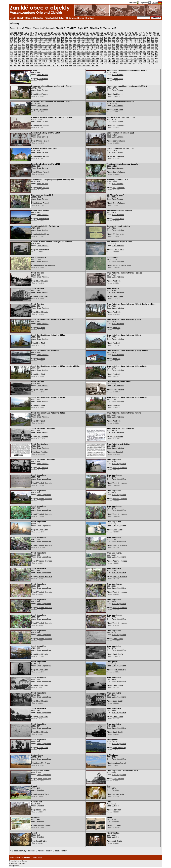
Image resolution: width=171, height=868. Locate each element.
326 (133, 49)
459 (59, 59)
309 (66, 49)
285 (121, 47)
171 (121, 40)
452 (31, 59)
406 (149, 54)
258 (16, 47)
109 (27, 38)
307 (59, 49)
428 (86, 56)
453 (35, 59)
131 (113, 38)
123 (82, 38)
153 (51, 40)
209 (121, 42)
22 (74, 33)
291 (145, 47)
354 (94, 52)
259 (20, 47)
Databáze (39, 18)
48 (147, 33)
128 (102, 38)
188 (39, 42)
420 (55, 56)
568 (39, 66)
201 (90, 42)
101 (147, 35)
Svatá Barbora (42, 75)
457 (51, 59)
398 (117, 54)
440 (133, 56)
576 (70, 66)
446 (156, 56)
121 (74, 38)
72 (64, 35)
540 (78, 63)
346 (63, 52)
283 (113, 47)
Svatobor (40, 790)
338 (31, 52)
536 (63, 63)
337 (27, 52)
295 (12, 49)
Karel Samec (42, 79)
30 (97, 33)
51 (155, 33)
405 (145, 54)
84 (98, 35)
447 (12, 59)
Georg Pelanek (43, 125)
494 (47, 61)
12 (46, 33)
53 (11, 35)
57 (22, 35)
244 (109, 45)
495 (51, 61)
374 (23, 54)
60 (31, 35)
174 (133, 40)
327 (137, 49)
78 (81, 35)
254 (149, 45)
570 (47, 66)
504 (86, 61)
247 (121, 45)
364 (133, 52)
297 (20, 49)
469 (98, 59)
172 (125, 40)
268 (55, 47)
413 (27, 56)
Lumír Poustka (118, 390)
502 (78, 61)
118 (63, 38)
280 (102, 47)
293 (153, 47)
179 (153, 40)
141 (153, 38)
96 (131, 35)
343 (51, 52)
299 (27, 49)
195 (66, 42)
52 (158, 33)
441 (137, 56)
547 (106, 63)
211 (129, 42)
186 (31, 42)
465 (82, 59)
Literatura (72, 18)
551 (121, 63)
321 (113, 49)
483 (153, 59)
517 (137, 61)
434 (109, 56)
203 (98, 42)
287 (129, 47)
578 (78, 66)
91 (117, 35)
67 (50, 35)
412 (23, 56)
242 (102, 45)
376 (31, 54)
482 (149, 59)
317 (98, 49)
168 (109, 40)
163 (90, 40)
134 (125, 38)
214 (141, 42)
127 (98, 38)
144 (16, 40)
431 (98, 56)
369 (153, 52)
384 (63, 54)
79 (84, 35)
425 (74, 56)
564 (23, 66)
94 (126, 35)
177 (145, 40)
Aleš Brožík (42, 841)
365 (137, 52)
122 (78, 38)
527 (27, 63)
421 (59, 56)
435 (113, 56)
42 (130, 33)
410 (16, 56)
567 (35, 66)
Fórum (81, 18)
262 (31, 47)
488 (23, 61)
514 (125, 61)
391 (90, 54)
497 (59, 61)
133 (121, 38)
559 (153, 63)
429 (90, 56)
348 (70, 52)
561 (12, 66)
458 (55, 59)
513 (121, 61)
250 (133, 45)
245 (113, 45)
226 (39, 45)
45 (139, 33)
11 (44, 33)
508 (102, 61)
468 (94, 59)
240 (94, 45)
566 (31, 66)
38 (119, 33)
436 (117, 56)
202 (94, 42)
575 (66, 66)
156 (63, 40)
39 (122, 33)
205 (106, 42)
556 (141, 63)
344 (55, 52)
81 (89, 35)
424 (70, 56)
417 (43, 56)
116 (55, 38)
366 (141, 52)
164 (94, 40)
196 (70, 42)
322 (117, 49)
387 (74, 54)
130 (109, 38)
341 (43, 52)
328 (141, 49)
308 (63, 49)
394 (102, 54)
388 (78, 54)
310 (70, 49)
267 (51, 47)
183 (20, 42)
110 (31, 38)
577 (74, 66)
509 (106, 61)
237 (82, 45)
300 (31, 49)
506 (94, 61)
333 (12, 52)
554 (133, 63)
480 (141, 59)
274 (78, 47)
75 (73, 35)
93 (123, 35)
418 (47, 56)
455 (43, 59)
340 (39, 52)
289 (137, 47)
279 (98, 47)
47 (144, 33)
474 (117, 59)
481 (145, 59)
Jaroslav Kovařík (44, 825)
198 (78, 42)
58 (25, 35)
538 (70, 63)
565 (27, 66)
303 (43, 49)
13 (49, 33)
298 (23, 49)
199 (82, 42)
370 (156, 52)
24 (80, 33)
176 (141, 40)
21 (72, 33)
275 (82, 47)
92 (120, 35)
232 (63, 45)
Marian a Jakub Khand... (47, 265)
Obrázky (20, 18)
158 (70, 40)
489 (27, 61)
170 (117, 40)
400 (125, 54)
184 (23, 42)
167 (106, 40)
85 (101, 35)
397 (113, 54)
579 (82, 66)
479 (137, 59)
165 (98, 40)
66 (47, 35)
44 (136, 33)
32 (102, 33)
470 (102, 59)
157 (66, 40)
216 (149, 42)
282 (109, 47)
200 (86, 42)
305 (51, 49)
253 (145, 45)
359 (113, 52)
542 (86, 63)
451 (27, 59)
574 (63, 66)
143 (12, 40)
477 (129, 59)
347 (66, 52)
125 (90, 38)
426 (78, 56)
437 (121, 56)
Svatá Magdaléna (119, 464)
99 (140, 35)
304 (47, 49)
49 (150, 33)
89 (112, 35)
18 (63, 33)
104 (159, 35)
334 (16, 52)
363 (129, 52)
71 (61, 35)
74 (70, 35)
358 (109, 52)
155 (59, 40)
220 (16, 45)
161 (82, 40)
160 (78, 40)
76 (75, 35)
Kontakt (90, 18)
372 (16, 54)
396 (109, 54)
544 (94, 63)
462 (70, 59)
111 (35, 38)
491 (35, 61)
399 (121, 54)
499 (66, 61)
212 (133, 42)
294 (156, 47)
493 (43, 61)
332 (156, 49)
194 (63, 42)
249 (129, 45)
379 (43, 54)
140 (149, 38)
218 (156, 42)
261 (27, 47)
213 (137, 42)
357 (106, 52)
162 (86, 40)
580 (86, 66)
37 (116, 33)
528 (31, 63)
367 (145, 52)
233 (66, 45)
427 (82, 56)
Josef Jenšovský (119, 670)
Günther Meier (43, 219)
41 (127, 33)
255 (153, 45)
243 (106, 45)
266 (47, 47)
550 (117, 63)
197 (74, 42)
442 (141, 56)
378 (39, 54)
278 (94, 47)
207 (113, 42)
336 (23, 52)
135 (129, 38)
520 (149, 61)
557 (145, 63)
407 (153, 54)
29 (94, 33)
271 (66, 47)
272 (70, 47)
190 (47, 42)
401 (129, 54)
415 (35, 56)
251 (137, 45)
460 (63, 59)
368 (149, 52)
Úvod (12, 18)
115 (51, 38)
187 (35, 42)
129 (106, 38)
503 (82, 61)
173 (129, 40)
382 (55, 54)
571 (51, 66)
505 (90, 61)
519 (145, 61)
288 (133, 47)
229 (51, 45)
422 (63, 56)
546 (102, 63)
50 (153, 33)
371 (12, 54)
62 (36, 35)
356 (102, 52)
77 (78, 35)
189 (43, 42)
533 (51, 63)
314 (86, 49)
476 (125, 59)
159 (74, 40)
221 (20, 45)
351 (82, 52)
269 (59, 47)
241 (98, 45)
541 (82, 63)
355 (98, 52)
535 (59, 63)
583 (98, 66)
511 (113, 61)
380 (47, 54)
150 (39, 40)
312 (78, 49)
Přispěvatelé (51, 18)
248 (125, 45)
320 (109, 49)
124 (86, 38)
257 (12, 47)
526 (23, 63)
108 (23, 38)
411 (20, 56)
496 (55, 61)
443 (145, 56)
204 (102, 42)
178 (149, 40)
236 (78, 45)
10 (41, 33)
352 (86, 52)
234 (70, 45)
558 (149, 63)
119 (66, 38)
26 (85, 33)
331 (153, 49)
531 (43, 63)
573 (59, 66)
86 (103, 35)
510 (109, 61)
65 (45, 35)
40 (125, 33)
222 (23, 45)
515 (129, 61)
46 (141, 33)
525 (20, 63)
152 (47, 40)
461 (66, 59)
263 (35, 47)
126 (94, 38)
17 (60, 33)
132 (117, 38)
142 (156, 38)
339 (35, 52)
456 (47, 59)
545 (98, 63)
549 (113, 63)
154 (55, 40)
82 (92, 35)
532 (47, 63)
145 (20, 40)
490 (31, 61)
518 (141, 61)
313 (82, 49)
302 (39, 49)
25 (83, 33)
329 (145, 49)
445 (153, 56)
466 (86, 59)
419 (51, 56)
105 (12, 38)
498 (63, 61)
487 (20, 61)
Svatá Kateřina (43, 215)
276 (86, 47)
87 (106, 35)
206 (109, 42)
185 (27, 42)
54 (14, 35)
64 (42, 35)
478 (133, 59)
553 (129, 63)
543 (90, 63)
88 (109, 35)
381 (51, 54)
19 (66, 33)
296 (16, 49)
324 (125, 49)
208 (117, 42)
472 (109, 59)
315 (90, 49)
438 (125, 56)
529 (35, 63)
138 (141, 38)
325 (129, 49)
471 (106, 59)
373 (20, 54)
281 (106, 47)
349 (74, 52)
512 (117, 61)
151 (43, 40)
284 (117, 47)
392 (94, 54)
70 (59, 35)
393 (98, 54)
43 (133, 33)
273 (74, 47)
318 (102, 49)
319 (106, 49)
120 (70, 38)
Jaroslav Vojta (43, 794)
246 (117, 45)
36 (113, 33)
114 (47, 38)
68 (53, 35)
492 (39, 61)
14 (52, 33)
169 (113, 40)
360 (117, 52)
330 (149, 49)
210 (125, 42)
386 (70, 54)
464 (78, 59)
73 (67, 35)
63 (39, 35)
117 (59, 38)
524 (16, 63)
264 (39, 47)
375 (27, 54)
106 (16, 38)
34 (108, 33)
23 (77, 33)
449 (20, 59)
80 (87, 35)
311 (74, 49)
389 (82, 54)
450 (23, 59)
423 (66, 56)
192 (55, 42)
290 (141, 47)
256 (156, 45)
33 (105, 33)
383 (59, 54)
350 (78, 52)
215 (145, 42)
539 (74, 63)
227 (43, 45)
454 (39, 59)
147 (27, 40)
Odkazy (62, 18)
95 (129, 35)
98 (137, 35)
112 (39, 38)
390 (86, 54)
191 (51, 42)
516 (133, 61)
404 (141, 54)
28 (91, 33)
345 (59, 52)
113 (43, 38)
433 (106, 56)
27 (88, 33)
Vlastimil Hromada (120, 468)
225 (35, 45)
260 (23, 47)
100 (143, 35)
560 (156, 63)
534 (55, 63)
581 (90, 66)
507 (98, 61)
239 (90, 45)
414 (31, 56)
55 (17, 35)
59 (28, 35)
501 (74, 61)
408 (156, 54)
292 (149, 47)
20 (69, 33)
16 (57, 33)
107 (20, 38)
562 (16, 66)
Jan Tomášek (43, 436)
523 (12, 63)
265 (43, 47)
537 (66, 63)
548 (109, 63)
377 (35, 54)
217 (153, 42)
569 (43, 66)
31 (99, 33)
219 (12, 45)
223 (27, 45)
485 (12, 61)
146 (23, 40)
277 (90, 47)
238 (86, 45)
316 (94, 49)
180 (156, 40)
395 (106, 54)
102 (151, 35)
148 (31, 40)
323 (121, 49)
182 (16, 42)
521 (153, 61)
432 (102, 56)
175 (137, 40)
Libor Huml (42, 810)
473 (113, 59)
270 (63, 47)
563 (20, 66)
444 (149, 56)
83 (95, 35)
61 (34, 35)
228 (47, 45)
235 (74, 45)
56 (19, 35)
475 (121, 59)
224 (31, 45)
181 (12, 42)
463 (74, 59)
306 (55, 49)
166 (102, 40)
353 (90, 52)
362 (125, 52)
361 (121, 52)
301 (35, 49)
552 (125, 63)
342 (47, 52)
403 (137, 54)
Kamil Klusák (42, 281)
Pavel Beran (38, 857)
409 (12, 56)
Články (29, 18)
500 (70, 61)
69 (56, 35)
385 (66, 54)
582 (94, 66)
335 (20, 52)
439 (129, 56)
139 (145, 38)
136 (133, 38)
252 (141, 45)
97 (134, 35)
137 (137, 38)
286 (125, 47)
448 (16, 59)
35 (111, 33)
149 (35, 40)
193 (59, 42)
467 (90, 59)
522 (156, 61)
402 (133, 54)
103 (155, 35)
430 (94, 56)
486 (16, 61)
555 (137, 63)
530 (39, 63)
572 (55, 66)
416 (39, 56)
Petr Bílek (117, 281)
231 (59, 45)
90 (115, 35)
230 (55, 45)
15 (55, 33)
